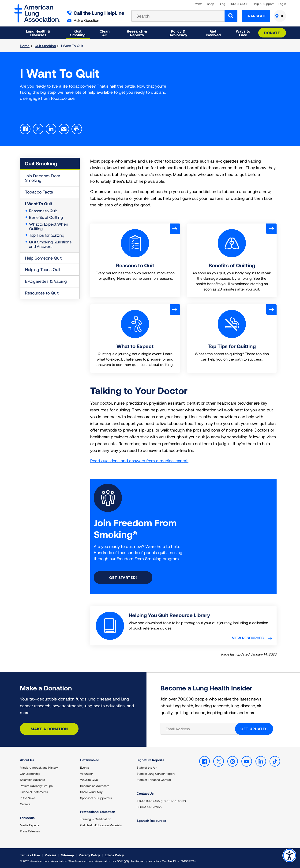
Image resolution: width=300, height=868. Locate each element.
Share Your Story (91, 792)
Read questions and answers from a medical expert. (139, 461)
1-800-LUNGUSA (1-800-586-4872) (161, 801)
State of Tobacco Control (154, 780)
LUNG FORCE (239, 4)
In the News (28, 798)
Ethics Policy (114, 855)
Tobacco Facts (39, 192)
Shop (211, 4)
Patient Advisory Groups (36, 786)
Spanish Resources (151, 821)
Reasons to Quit (43, 211)
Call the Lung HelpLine (96, 13)
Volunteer (86, 774)
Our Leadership (30, 774)
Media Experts (30, 825)
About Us (27, 760)
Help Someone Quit (43, 258)
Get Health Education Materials (101, 825)
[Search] (231, 16)
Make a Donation (49, 729)
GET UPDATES (254, 729)
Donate (272, 33)
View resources (248, 638)
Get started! (123, 577)
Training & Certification (96, 819)
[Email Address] (201, 729)
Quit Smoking (45, 46)
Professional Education (98, 812)
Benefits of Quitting (46, 217)
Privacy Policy (89, 855)
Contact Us (145, 793)
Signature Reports (150, 760)
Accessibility (289, 855)
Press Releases (30, 831)
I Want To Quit (39, 204)
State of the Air (147, 767)
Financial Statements (34, 792)
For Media (27, 818)
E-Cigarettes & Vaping (46, 281)
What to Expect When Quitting (49, 226)
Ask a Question (83, 20)
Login (282, 4)
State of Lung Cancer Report (156, 774)
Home (25, 46)
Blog (222, 4)
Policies (51, 855)
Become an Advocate (95, 786)
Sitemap (68, 855)
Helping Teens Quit (43, 269)
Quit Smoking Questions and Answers (50, 244)
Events (198, 4)
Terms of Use (30, 855)
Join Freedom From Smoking (43, 178)
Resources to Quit (42, 293)
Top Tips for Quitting (47, 235)
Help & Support (263, 4)
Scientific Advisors (32, 780)
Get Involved (90, 760)
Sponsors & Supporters (96, 798)
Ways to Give (89, 780)
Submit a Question (149, 807)
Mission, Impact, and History (39, 767)
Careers (25, 804)
